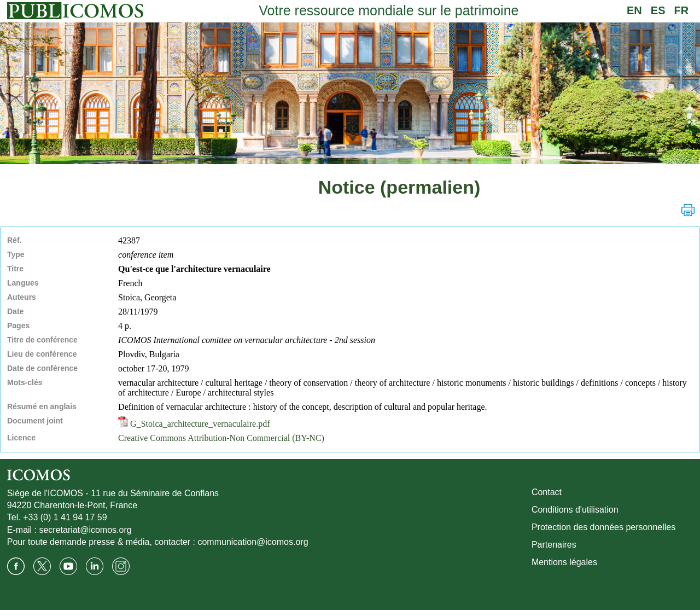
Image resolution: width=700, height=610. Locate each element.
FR (682, 10)
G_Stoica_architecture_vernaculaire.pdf (194, 424)
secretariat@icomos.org (85, 530)
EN (634, 10)
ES (658, 10)
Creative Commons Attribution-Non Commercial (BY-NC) (221, 438)
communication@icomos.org (253, 542)
